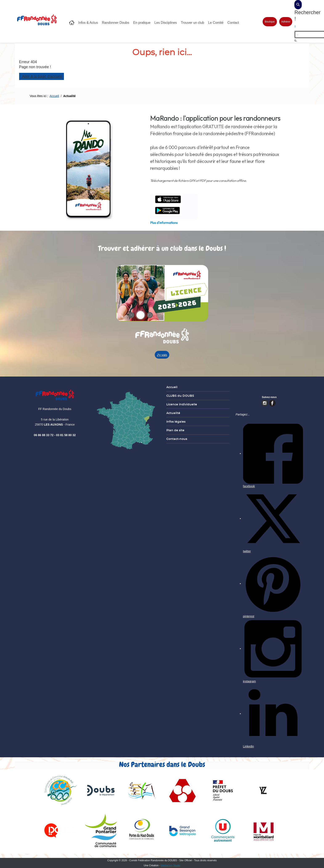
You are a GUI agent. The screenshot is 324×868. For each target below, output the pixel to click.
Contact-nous (176, 439)
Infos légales (175, 422)
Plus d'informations (163, 223)
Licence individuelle (181, 404)
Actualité (172, 413)
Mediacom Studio (170, 865)
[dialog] (297, 5)
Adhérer (285, 22)
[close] (301, 26)
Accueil (171, 387)
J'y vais (161, 355)
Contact (232, 23)
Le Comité (215, 23)
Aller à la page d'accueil (41, 76)
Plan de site (175, 430)
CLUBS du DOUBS (179, 396)
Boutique (269, 22)
